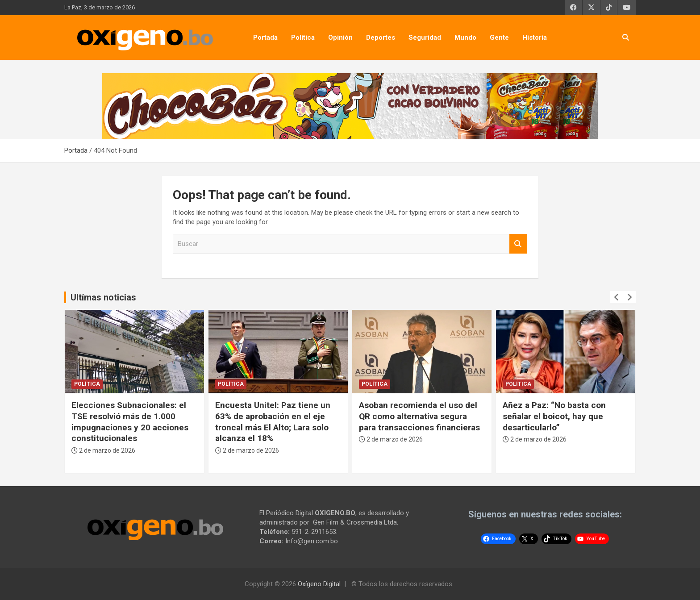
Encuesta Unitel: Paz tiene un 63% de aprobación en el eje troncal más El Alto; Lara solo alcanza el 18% (273, 422)
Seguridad (425, 37)
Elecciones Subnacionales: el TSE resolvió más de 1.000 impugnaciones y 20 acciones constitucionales (130, 422)
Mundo (465, 37)
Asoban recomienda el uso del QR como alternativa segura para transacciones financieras (419, 416)
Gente (499, 37)
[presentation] (617, 297)
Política (303, 37)
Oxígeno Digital (319, 584)
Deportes (381, 37)
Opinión (340, 37)
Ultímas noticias (103, 297)
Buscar (518, 244)
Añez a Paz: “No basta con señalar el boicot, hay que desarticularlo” (554, 416)
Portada (265, 37)
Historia (535, 37)
